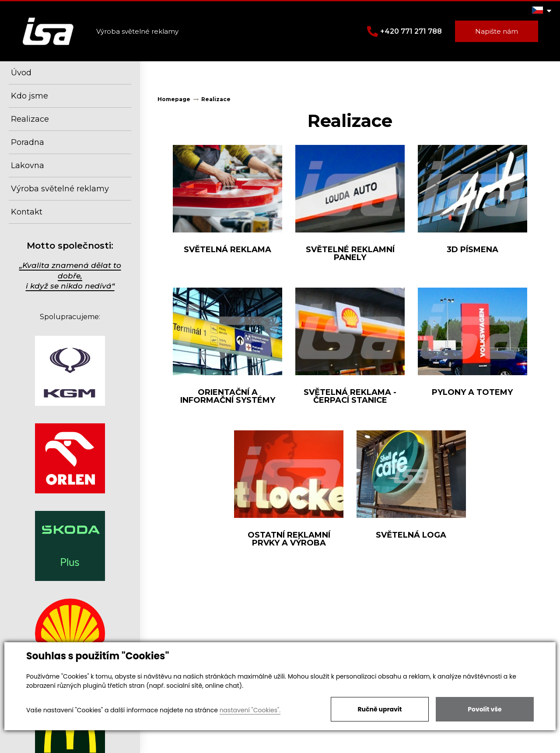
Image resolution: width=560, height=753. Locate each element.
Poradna (28, 142)
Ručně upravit (380, 709)
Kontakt (27, 212)
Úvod (21, 73)
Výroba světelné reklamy (60, 189)
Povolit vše (485, 709)
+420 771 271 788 (404, 31)
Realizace (30, 119)
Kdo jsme (30, 96)
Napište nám (497, 31)
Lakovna (28, 165)
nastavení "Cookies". (250, 710)
